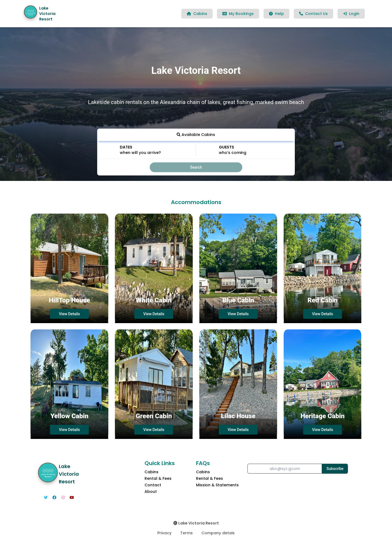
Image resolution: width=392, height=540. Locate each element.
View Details (69, 314)
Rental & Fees (158, 478)
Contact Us (313, 14)
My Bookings (238, 14)
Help (276, 14)
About (151, 492)
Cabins (197, 14)
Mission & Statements (217, 485)
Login (351, 14)
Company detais (218, 533)
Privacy (164, 533)
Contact (153, 485)
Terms (186, 533)
